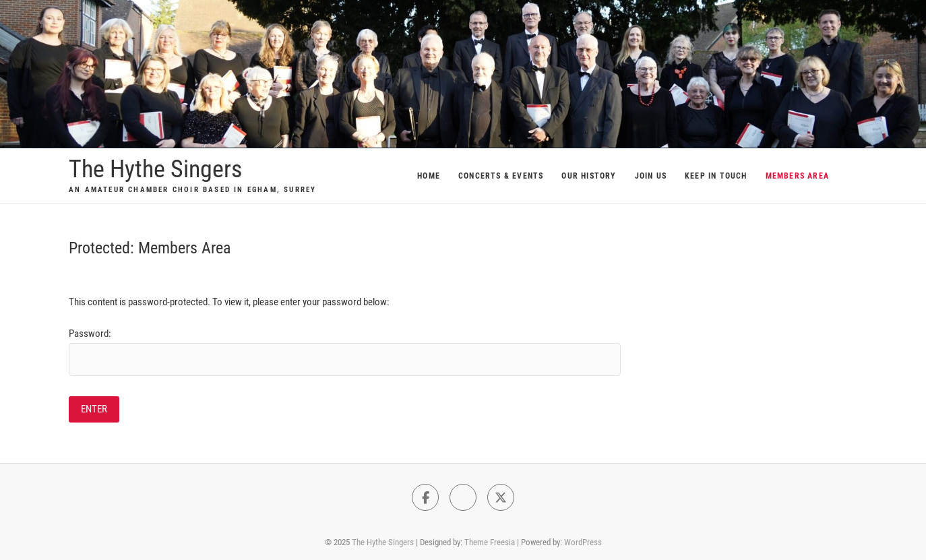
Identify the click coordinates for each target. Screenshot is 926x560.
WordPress (583, 542)
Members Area (797, 176)
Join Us (651, 176)
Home (429, 176)
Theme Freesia (490, 542)
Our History (589, 176)
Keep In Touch (716, 176)
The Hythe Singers (155, 169)
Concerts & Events (501, 176)
